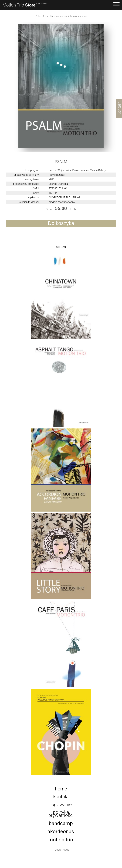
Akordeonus (61, 832)
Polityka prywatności (61, 814)
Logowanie (61, 804)
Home (61, 789)
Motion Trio (19, 5)
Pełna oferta (42, 16)
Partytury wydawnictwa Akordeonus (68, 16)
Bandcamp (61, 823)
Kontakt (61, 797)
